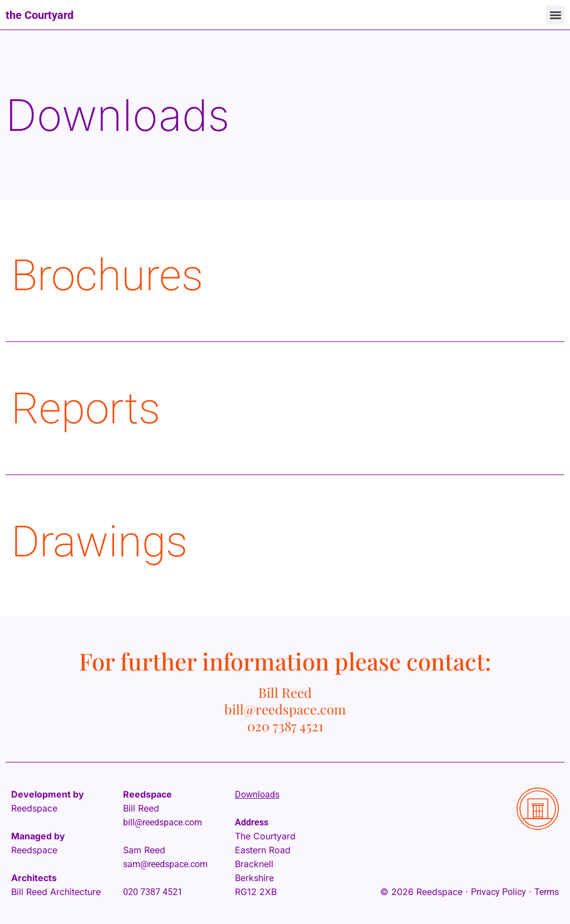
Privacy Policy (498, 892)
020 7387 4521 (153, 892)
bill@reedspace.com (163, 822)
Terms (547, 892)
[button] (555, 15)
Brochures (107, 275)
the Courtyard (40, 15)
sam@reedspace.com (165, 864)
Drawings (99, 542)
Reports (86, 409)
